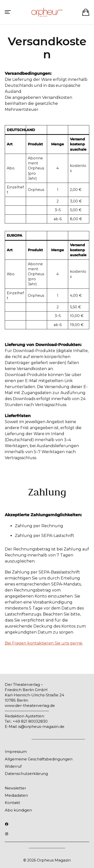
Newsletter (15, 788)
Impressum (16, 752)
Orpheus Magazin (54, 860)
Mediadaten (16, 795)
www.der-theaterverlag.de (30, 705)
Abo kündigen (18, 810)
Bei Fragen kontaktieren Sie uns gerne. (44, 643)
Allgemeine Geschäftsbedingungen (39, 759)
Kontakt (12, 803)
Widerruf (13, 766)
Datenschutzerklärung (26, 774)
